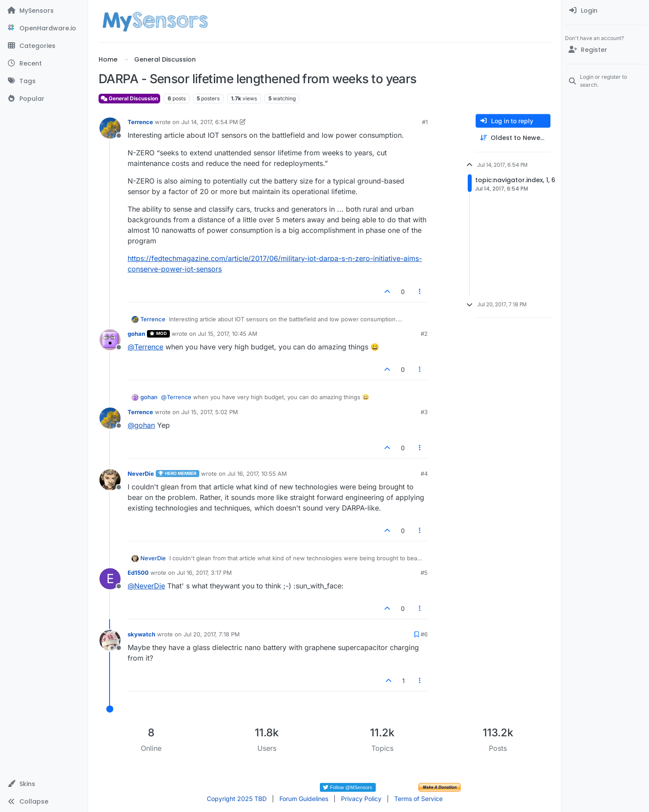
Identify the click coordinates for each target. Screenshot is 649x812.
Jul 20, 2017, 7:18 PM (212, 634)
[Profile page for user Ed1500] (110, 579)
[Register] (605, 50)
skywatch (141, 634)
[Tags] (44, 81)
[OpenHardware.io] (44, 28)
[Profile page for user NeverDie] (110, 480)
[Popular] (44, 99)
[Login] (605, 11)
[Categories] (44, 46)
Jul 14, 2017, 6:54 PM (210, 122)
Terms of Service (418, 799)
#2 (424, 334)
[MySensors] (44, 11)
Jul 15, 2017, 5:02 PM (210, 412)
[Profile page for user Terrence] (110, 128)
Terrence (140, 122)
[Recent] (44, 63)
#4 (424, 474)
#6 (424, 634)
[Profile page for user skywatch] (110, 640)
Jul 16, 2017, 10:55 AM (257, 474)
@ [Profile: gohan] (141, 425)
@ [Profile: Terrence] (145, 347)
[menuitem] (605, 11)
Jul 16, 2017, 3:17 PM (204, 573)
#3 (424, 412)
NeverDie (141, 474)
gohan (136, 334)
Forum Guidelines (304, 799)
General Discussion (129, 98)
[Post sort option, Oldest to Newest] (513, 138)
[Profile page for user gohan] (110, 340)
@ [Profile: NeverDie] (146, 586)
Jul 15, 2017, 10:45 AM (228, 334)
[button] (44, 784)
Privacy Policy (361, 799)
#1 (425, 122)
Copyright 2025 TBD (237, 799)
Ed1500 (138, 573)
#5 (424, 573)
